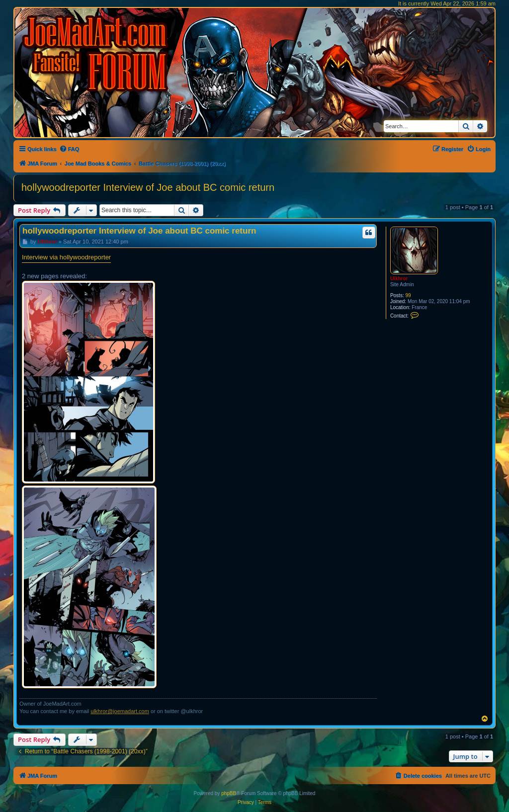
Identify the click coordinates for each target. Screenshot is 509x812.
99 (408, 295)
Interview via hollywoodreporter (66, 257)
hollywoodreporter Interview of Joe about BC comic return (148, 187)
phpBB (229, 793)
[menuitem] (69, 149)
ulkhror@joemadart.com (120, 711)
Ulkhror (399, 279)
